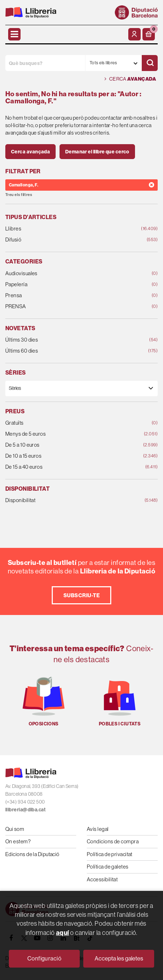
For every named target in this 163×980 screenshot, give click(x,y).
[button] (149, 34)
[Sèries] (81, 388)
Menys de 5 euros (68, 434)
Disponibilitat (68, 500)
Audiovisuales (68, 274)
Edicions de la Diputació (32, 854)
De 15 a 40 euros (68, 467)
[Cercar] (150, 63)
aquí (63, 933)
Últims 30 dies (68, 340)
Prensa (68, 296)
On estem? (18, 841)
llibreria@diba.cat (26, 810)
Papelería (68, 285)
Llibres (68, 229)
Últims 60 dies (68, 351)
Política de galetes (108, 867)
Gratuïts (68, 423)
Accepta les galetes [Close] (119, 959)
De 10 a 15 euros (68, 456)
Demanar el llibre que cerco (97, 152)
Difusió (68, 240)
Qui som (15, 829)
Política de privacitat (110, 854)
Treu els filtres (19, 195)
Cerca (130, 79)
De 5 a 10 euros (68, 445)
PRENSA (68, 307)
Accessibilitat (102, 879)
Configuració (44, 959)
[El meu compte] (134, 34)
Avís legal (98, 829)
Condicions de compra (113, 841)
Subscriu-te (81, 595)
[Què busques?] (45, 63)
